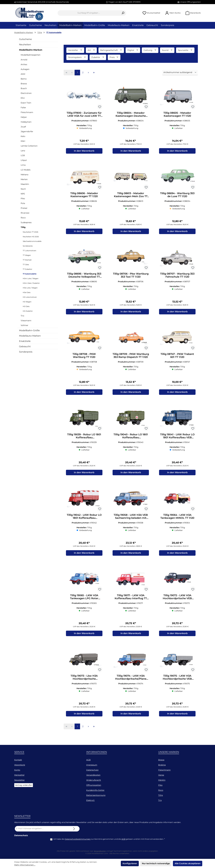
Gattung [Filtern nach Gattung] (150, 50)
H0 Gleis (26, 306)
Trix (22, 316)
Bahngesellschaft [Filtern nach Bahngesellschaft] (111, 50)
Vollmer (24, 325)
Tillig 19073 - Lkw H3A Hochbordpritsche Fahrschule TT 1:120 (84, 682)
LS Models (26, 170)
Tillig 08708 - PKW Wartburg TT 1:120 (84, 358)
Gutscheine (25, 39)
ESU (23, 98)
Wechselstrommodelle (32, 241)
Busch (24, 88)
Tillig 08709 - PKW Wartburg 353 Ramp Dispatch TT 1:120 (131, 358)
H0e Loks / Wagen (30, 288)
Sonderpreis (28, 246)
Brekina (162, 765)
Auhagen (25, 69)
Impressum (92, 765)
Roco (23, 218)
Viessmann (26, 321)
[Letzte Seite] (94, 73)
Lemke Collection (29, 146)
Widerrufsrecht (94, 780)
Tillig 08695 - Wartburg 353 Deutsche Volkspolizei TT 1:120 (84, 277)
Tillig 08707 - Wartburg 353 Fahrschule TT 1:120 (177, 277)
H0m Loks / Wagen (31, 278)
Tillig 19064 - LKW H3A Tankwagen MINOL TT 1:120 (177, 520)
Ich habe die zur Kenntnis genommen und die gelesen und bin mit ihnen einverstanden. (109, 839)
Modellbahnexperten (31, 55)
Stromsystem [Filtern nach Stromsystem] (77, 57)
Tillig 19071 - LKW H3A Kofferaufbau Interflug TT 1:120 (131, 601)
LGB (23, 155)
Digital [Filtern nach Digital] (133, 50)
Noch (23, 189)
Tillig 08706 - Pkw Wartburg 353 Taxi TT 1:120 (131, 277)
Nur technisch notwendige (156, 863)
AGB (88, 760)
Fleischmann (27, 112)
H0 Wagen (27, 302)
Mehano (25, 175)
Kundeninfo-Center (95, 790)
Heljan (24, 117)
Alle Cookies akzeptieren (188, 863)
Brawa (24, 84)
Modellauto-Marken (30, 336)
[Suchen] (123, 13)
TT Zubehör (27, 269)
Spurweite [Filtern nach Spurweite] (185, 50)
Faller (23, 108)
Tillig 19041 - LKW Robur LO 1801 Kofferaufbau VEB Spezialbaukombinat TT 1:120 (177, 439)
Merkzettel (19, 775)
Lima (23, 165)
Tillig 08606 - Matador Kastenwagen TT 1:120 (84, 195)
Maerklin (25, 184)
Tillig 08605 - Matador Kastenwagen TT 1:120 (177, 114)
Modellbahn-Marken (31, 50)
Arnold (24, 60)
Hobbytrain (26, 122)
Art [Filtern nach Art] (91, 50)
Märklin (162, 780)
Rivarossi (25, 213)
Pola (23, 203)
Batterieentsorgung (96, 795)
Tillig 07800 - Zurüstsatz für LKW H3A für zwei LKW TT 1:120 (84, 114)
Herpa (161, 775)
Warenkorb (20, 765)
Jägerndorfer (27, 131)
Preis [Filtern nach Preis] (114, 57)
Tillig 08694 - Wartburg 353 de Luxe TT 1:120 (177, 195)
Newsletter (19, 780)
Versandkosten (93, 775)
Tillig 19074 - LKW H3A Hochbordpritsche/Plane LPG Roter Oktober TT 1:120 (131, 682)
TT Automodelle (30, 274)
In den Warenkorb (84, 152)
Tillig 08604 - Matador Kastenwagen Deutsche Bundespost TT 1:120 (131, 114)
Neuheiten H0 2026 (31, 237)
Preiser (24, 208)
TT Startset (27, 260)
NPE (23, 194)
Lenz (23, 151)
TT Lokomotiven (29, 251)
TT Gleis (26, 265)
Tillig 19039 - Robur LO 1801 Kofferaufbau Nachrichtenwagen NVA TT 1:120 (84, 439)
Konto (17, 770)
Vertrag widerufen (24, 785)
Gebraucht (25, 346)
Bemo (24, 79)
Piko (23, 198)
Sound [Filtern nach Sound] (167, 50)
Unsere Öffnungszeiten (190, 2)
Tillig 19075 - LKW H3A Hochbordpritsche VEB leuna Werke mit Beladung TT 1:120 (177, 682)
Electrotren (26, 93)
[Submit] (74, 829)
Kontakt (18, 760)
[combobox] (89, 13)
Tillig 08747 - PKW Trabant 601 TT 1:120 (177, 358)
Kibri (23, 141)
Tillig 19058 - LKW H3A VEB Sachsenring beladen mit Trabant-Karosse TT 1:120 (131, 520)
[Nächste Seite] (88, 73)
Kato (23, 136)
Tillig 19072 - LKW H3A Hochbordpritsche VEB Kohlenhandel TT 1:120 (177, 601)
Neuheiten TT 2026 (30, 232)
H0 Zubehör (28, 311)
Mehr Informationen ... (25, 865)
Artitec (24, 64)
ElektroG (90, 800)
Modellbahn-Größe (29, 330)
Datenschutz (92, 770)
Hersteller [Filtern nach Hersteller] (75, 50)
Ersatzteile (25, 341)
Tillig (23, 227)
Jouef (23, 127)
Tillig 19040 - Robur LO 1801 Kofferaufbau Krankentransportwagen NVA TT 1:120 (131, 439)
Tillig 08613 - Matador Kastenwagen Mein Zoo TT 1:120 (131, 195)
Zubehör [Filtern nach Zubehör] (98, 57)
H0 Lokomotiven (30, 297)
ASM (23, 74)
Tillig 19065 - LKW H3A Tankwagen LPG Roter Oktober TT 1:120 (84, 601)
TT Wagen (27, 255)
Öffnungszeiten (94, 785)
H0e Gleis (27, 292)
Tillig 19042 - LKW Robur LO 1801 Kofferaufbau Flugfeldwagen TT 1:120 (84, 520)
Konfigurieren (130, 863)
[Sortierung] (180, 73)
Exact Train (26, 103)
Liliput (24, 160)
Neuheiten (25, 45)
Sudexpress (26, 222)
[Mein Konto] (173, 13)
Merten (24, 179)
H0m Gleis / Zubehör (31, 283)
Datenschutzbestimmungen (78, 839)
